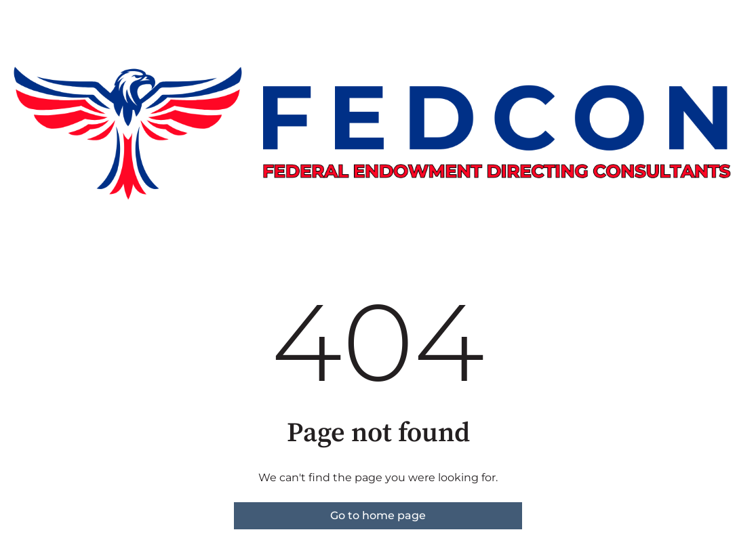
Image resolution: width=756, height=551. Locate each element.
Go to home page (378, 515)
